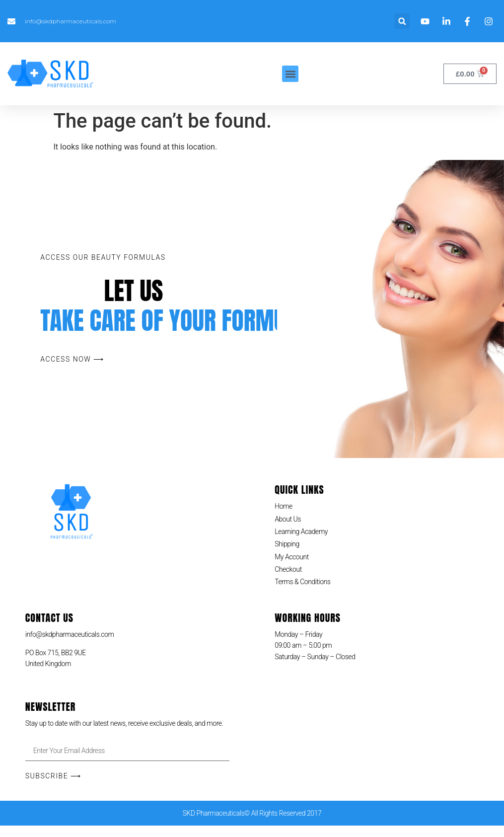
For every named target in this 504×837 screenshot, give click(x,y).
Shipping (287, 544)
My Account (292, 557)
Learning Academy (301, 532)
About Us (288, 519)
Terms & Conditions (302, 582)
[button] (402, 21)
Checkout (288, 569)
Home (284, 506)
